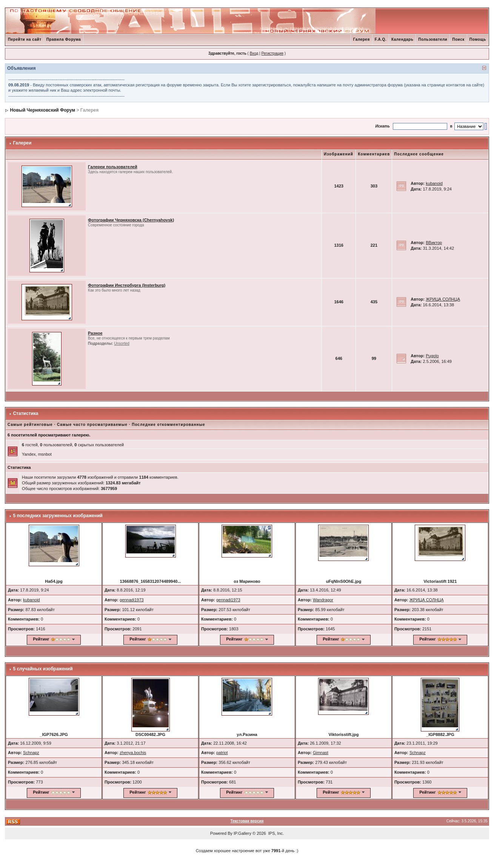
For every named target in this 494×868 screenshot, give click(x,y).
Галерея (362, 39)
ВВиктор (434, 243)
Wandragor (323, 600)
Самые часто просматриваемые (92, 425)
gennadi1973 (132, 600)
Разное (95, 333)
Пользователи (433, 39)
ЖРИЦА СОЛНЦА (443, 299)
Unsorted (122, 343)
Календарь (402, 39)
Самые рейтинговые (30, 425)
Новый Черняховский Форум (42, 110)
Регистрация (272, 53)
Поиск (458, 39)
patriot (222, 753)
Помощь (478, 39)
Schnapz (31, 753)
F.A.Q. (381, 39)
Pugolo (432, 356)
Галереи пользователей (113, 167)
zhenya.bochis (133, 753)
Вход (254, 53)
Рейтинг (41, 639)
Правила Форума (64, 39)
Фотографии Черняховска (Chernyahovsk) (131, 220)
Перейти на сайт (25, 39)
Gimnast (321, 753)
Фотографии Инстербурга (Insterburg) (127, 285)
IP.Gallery (242, 833)
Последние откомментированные (168, 425)
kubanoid (434, 183)
